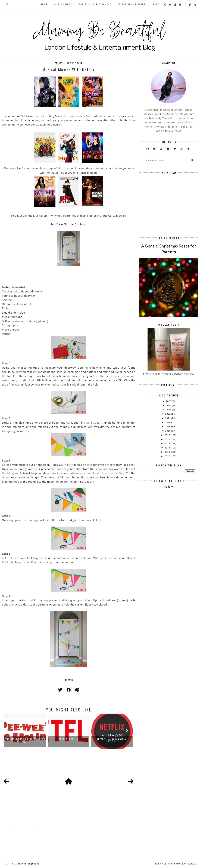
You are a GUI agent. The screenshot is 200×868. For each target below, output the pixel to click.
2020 (168, 422)
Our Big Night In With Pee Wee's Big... (25, 741)
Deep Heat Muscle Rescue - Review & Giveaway (169, 374)
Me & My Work (63, 4)
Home (44, 4)
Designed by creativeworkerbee (176, 864)
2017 (168, 435)
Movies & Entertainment (95, 4)
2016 (168, 439)
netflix (70, 680)
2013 (168, 452)
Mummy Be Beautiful (17, 864)
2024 (169, 405)
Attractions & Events (132, 4)
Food (156, 4)
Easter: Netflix (69, 739)
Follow (168, 487)
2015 (168, 443)
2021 (168, 418)
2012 (168, 456)
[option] (25, 731)
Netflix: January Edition (112, 739)
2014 (168, 448)
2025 (169, 401)
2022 (168, 414)
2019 (168, 427)
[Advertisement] (171, 518)
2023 (169, 410)
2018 (168, 431)
